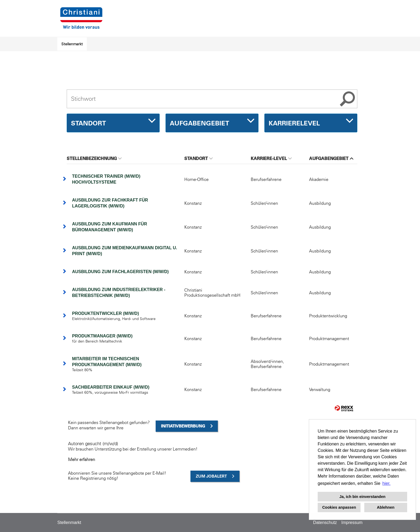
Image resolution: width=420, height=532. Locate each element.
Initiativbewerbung (183, 426)
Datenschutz (325, 522)
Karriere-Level (271, 158)
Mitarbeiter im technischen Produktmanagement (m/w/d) (107, 362)
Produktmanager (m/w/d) (102, 336)
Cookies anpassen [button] (339, 507)
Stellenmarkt (72, 44)
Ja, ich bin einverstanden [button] (362, 497)
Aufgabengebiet (331, 158)
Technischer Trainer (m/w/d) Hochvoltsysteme (106, 179)
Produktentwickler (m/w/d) (106, 313)
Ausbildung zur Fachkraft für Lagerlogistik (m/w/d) (110, 203)
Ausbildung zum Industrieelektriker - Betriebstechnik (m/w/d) (119, 293)
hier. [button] (387, 483)
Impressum (352, 522)
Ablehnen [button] (386, 507)
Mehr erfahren (82, 459)
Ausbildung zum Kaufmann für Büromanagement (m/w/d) (110, 227)
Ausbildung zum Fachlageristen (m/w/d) (120, 272)
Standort (198, 158)
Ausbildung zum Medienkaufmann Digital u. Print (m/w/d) (125, 251)
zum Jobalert (211, 476)
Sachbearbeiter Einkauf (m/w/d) (111, 387)
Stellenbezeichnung (94, 158)
